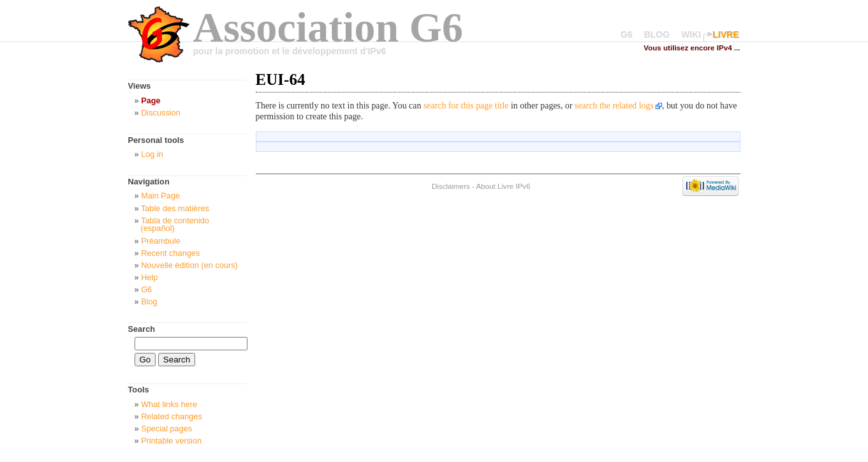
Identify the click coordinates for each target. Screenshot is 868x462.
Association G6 (328, 27)
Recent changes (170, 253)
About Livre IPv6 (504, 186)
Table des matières (175, 208)
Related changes (172, 416)
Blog (149, 302)
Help (149, 277)
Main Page (160, 196)
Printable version (171, 441)
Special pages (166, 428)
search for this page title (466, 106)
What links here (169, 404)
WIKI (691, 34)
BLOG (657, 34)
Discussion (161, 113)
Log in (152, 154)
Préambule (161, 241)
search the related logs (614, 106)
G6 (627, 34)
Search (142, 329)
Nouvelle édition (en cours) (189, 265)
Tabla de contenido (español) (175, 225)
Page (151, 101)
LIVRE (725, 34)
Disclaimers (451, 186)
